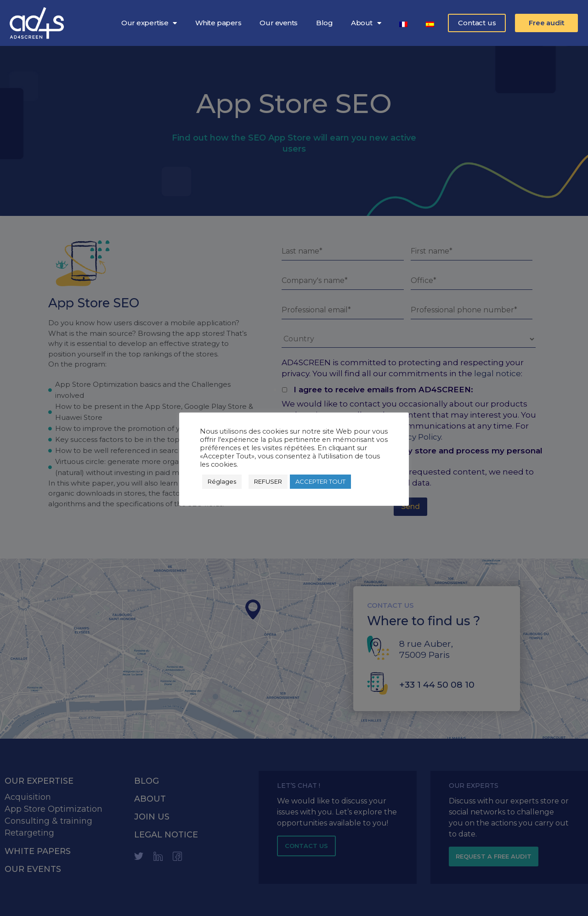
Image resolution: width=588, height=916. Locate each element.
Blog (324, 23)
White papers (218, 23)
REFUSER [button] (268, 481)
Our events (279, 23)
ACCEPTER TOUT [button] (320, 481)
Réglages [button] (222, 481)
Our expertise (149, 23)
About (366, 23)
